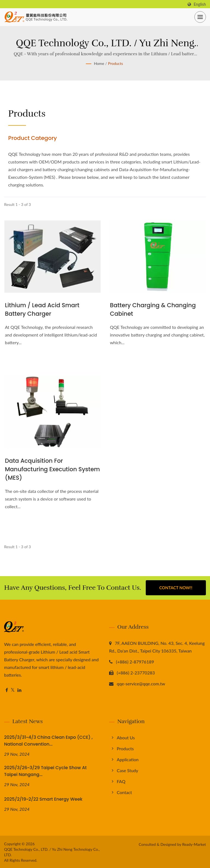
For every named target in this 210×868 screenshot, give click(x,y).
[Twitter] (13, 690)
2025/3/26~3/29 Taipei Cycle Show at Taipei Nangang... (45, 771)
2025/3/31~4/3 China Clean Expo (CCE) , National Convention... (48, 740)
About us (126, 737)
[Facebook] (7, 690)
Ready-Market (194, 844)
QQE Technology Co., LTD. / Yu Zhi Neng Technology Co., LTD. (52, 851)
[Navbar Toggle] (200, 17)
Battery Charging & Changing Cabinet (153, 309)
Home (99, 63)
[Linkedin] (19, 690)
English (200, 4)
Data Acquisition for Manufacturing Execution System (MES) (52, 469)
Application (128, 759)
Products (115, 63)
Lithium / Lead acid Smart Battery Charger (42, 309)
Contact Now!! (176, 588)
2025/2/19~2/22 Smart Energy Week (43, 799)
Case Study (127, 770)
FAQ (121, 781)
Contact (124, 792)
